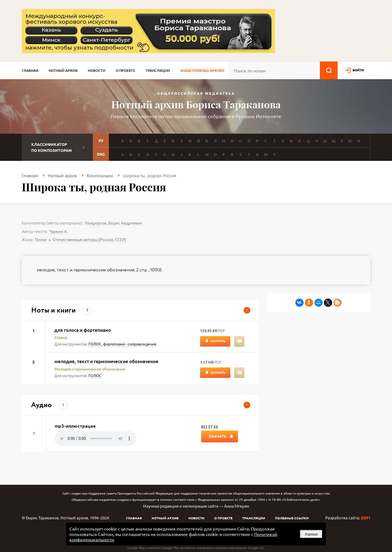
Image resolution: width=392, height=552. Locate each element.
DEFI (366, 518)
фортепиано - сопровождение (130, 344)
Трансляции (158, 70)
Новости (97, 70)
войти (358, 70)
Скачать (218, 341)
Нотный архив (63, 70)
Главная (30, 70)
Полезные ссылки (292, 518)
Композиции (100, 175)
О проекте (125, 70)
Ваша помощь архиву (202, 70)
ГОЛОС (95, 344)
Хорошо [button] (311, 534)
